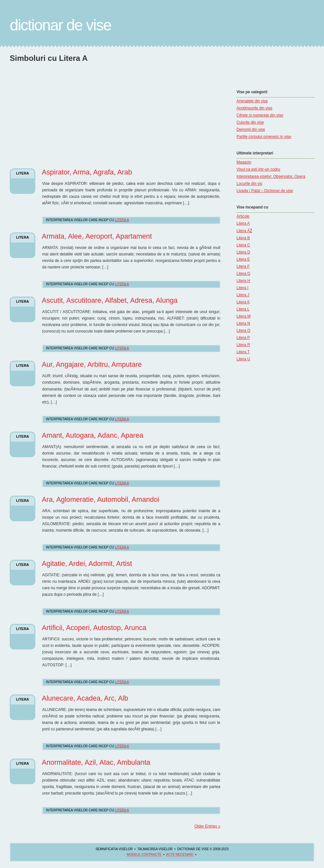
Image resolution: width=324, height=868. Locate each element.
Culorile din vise (250, 122)
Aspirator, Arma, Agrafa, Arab (87, 172)
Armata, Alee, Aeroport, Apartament (97, 236)
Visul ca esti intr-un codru (258, 169)
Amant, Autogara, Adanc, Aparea (93, 435)
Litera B (243, 238)
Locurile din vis (249, 184)
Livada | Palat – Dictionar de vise (265, 191)
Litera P (243, 338)
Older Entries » (207, 826)
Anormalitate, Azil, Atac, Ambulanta (96, 762)
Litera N (243, 323)
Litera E (243, 259)
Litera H (243, 281)
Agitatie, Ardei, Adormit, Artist (87, 564)
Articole (243, 216)
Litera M (243, 316)
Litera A (243, 223)
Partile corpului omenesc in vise (264, 137)
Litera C (243, 245)
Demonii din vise (251, 130)
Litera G (243, 274)
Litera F (243, 266)
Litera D (243, 252)
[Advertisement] (64, 108)
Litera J (243, 295)
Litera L (243, 309)
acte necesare (179, 855)
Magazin (244, 162)
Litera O (243, 331)
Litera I (243, 288)
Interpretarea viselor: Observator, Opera (271, 176)
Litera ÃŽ (244, 231)
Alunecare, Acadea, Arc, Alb (85, 698)
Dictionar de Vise (60, 25)
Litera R (243, 345)
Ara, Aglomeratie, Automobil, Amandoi (101, 499)
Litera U (243, 359)
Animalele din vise (252, 101)
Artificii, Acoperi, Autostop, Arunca (94, 628)
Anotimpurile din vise (255, 108)
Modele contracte (144, 855)
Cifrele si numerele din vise (260, 115)
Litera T (243, 352)
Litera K (243, 302)
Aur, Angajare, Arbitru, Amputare (92, 364)
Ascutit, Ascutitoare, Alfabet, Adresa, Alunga (110, 300)
